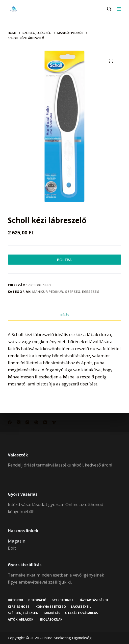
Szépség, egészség (82, 292)
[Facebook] (10, 422)
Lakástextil (81, 607)
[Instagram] (27, 422)
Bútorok (16, 600)
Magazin (17, 541)
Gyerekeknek (62, 600)
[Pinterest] (36, 422)
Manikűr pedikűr (48, 292)
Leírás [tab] (64, 315)
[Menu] (119, 9)
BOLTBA (64, 260)
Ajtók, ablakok (21, 620)
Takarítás (52, 613)
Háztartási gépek (93, 600)
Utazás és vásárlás (81, 613)
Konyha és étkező (51, 607)
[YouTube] (45, 422)
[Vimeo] (54, 422)
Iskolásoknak (50, 620)
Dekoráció (37, 600)
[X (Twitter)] (19, 422)
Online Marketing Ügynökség (67, 638)
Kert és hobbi (19, 607)
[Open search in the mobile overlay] (109, 9)
